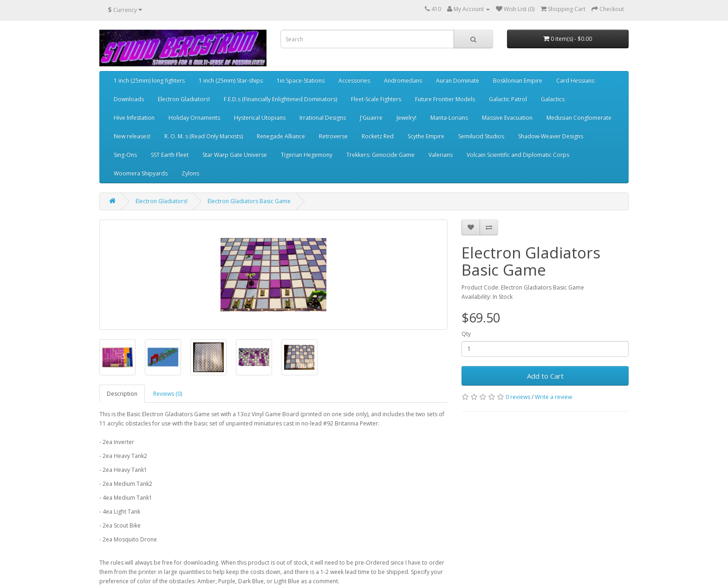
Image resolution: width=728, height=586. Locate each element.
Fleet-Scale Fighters (376, 99)
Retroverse (333, 136)
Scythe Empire (426, 136)
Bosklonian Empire (518, 80)
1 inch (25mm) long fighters (149, 80)
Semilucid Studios (481, 136)
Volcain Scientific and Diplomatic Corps (518, 155)
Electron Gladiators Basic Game (249, 201)
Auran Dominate (458, 80)
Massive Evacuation (507, 118)
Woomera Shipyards (141, 173)
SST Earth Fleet (170, 155)
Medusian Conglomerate (579, 118)
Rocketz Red (378, 136)
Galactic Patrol (508, 99)
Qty (466, 334)
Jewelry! (406, 118)
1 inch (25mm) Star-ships (231, 80)
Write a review (553, 397)
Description (122, 394)
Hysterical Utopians (260, 118)
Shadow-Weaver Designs (551, 136)
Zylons (190, 173)
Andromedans (403, 80)
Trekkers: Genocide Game (380, 155)
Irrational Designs (323, 118)
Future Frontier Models (445, 99)
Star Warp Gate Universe (235, 155)
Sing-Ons (125, 155)
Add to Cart (545, 376)
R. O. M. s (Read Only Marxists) (204, 136)
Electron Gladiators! (184, 99)
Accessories (354, 80)
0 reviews (518, 397)
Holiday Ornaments (194, 118)
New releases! (132, 136)
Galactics (553, 99)
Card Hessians (575, 80)
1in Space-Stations (301, 80)
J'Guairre (371, 118)
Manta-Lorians (449, 118)
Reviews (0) (168, 394)
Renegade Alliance (281, 136)
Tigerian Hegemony (307, 155)
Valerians (441, 155)
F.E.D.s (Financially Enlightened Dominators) (280, 99)
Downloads (129, 99)
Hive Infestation (134, 118)
